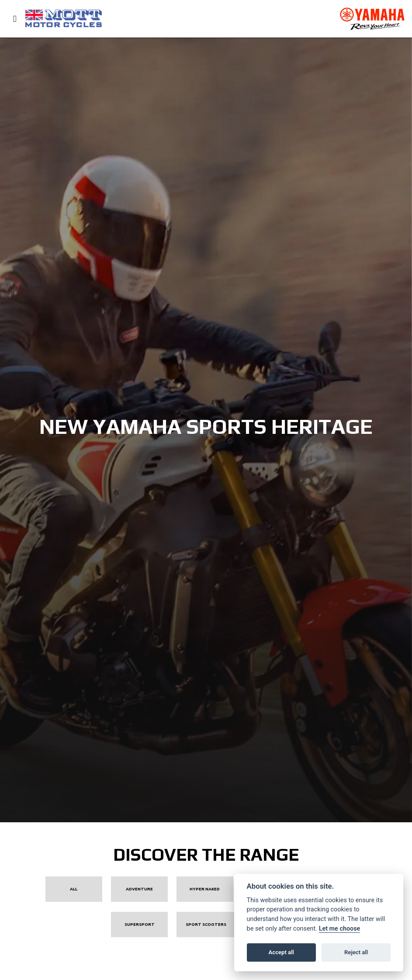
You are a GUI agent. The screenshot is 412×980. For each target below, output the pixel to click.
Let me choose (340, 929)
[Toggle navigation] (11, 19)
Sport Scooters (206, 924)
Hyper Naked (205, 889)
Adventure (139, 889)
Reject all (356, 952)
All (74, 889)
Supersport (140, 924)
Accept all (281, 952)
